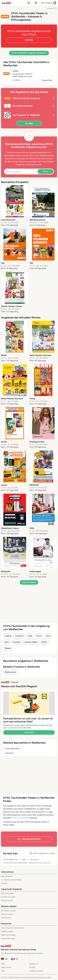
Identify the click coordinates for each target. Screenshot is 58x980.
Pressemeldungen (8, 938)
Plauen (44, 642)
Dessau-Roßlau (31, 642)
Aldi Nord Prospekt (8, 911)
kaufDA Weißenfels (11, 860)
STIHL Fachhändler (20, 818)
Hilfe (3, 964)
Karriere (4, 883)
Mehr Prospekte (29, 582)
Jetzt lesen (29, 732)
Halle (30, 636)
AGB (3, 971)
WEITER (29, 40)
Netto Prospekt (7, 914)
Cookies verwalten (36, 971)
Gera (7, 642)
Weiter (45, 171)
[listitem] (15, 206)
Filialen (24, 860)
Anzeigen (52, 8)
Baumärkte (34, 860)
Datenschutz (36, 165)
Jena (48, 636)
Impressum (34, 964)
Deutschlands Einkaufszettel (12, 928)
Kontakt (32, 967)
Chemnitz (19, 636)
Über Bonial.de (7, 876)
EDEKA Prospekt (7, 893)
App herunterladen (8, 935)
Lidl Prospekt (6, 918)
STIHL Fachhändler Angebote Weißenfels (29, 53)
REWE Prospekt (7, 901)
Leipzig (8, 636)
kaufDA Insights (7, 931)
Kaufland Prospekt (8, 897)
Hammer (8, 753)
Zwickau (17, 642)
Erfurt (39, 636)
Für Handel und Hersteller (11, 880)
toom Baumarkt (11, 748)
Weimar (8, 648)
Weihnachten (10, 672)
